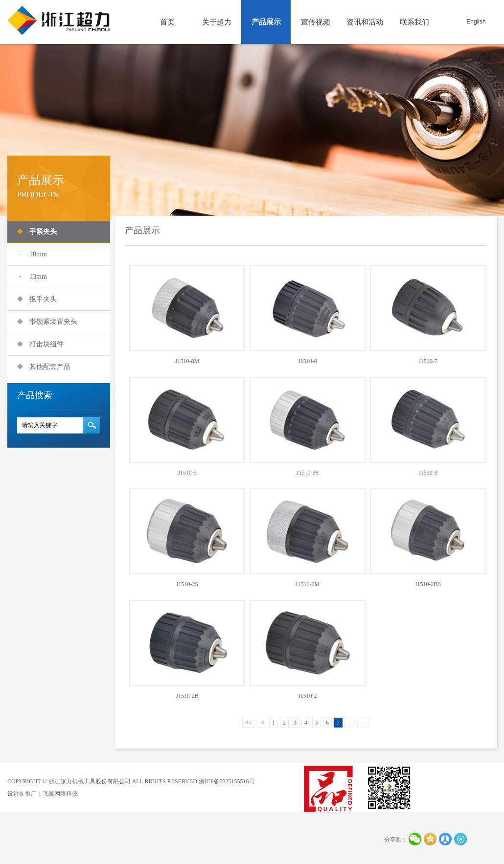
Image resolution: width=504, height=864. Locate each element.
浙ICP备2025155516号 (227, 781)
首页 (167, 22)
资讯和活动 (365, 22)
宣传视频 (316, 22)
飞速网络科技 (60, 794)
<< (249, 723)
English (476, 22)
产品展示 (266, 22)
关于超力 (217, 22)
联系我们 (414, 22)
